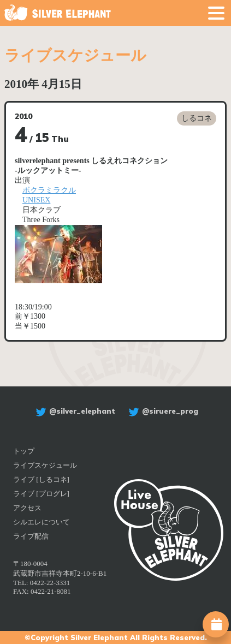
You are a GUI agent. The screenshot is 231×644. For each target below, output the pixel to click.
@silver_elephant (74, 411)
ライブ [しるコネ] (41, 479)
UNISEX (36, 200)
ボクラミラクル (49, 190)
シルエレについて (42, 522)
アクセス (27, 508)
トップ (24, 451)
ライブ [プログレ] (41, 494)
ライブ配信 (31, 536)
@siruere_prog (162, 411)
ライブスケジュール (45, 465)
